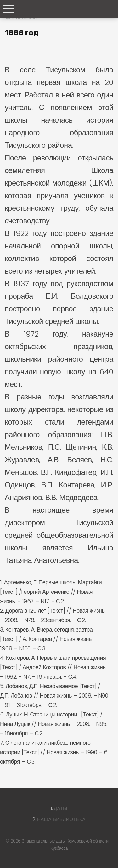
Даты (61, 808)
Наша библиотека (61, 819)
